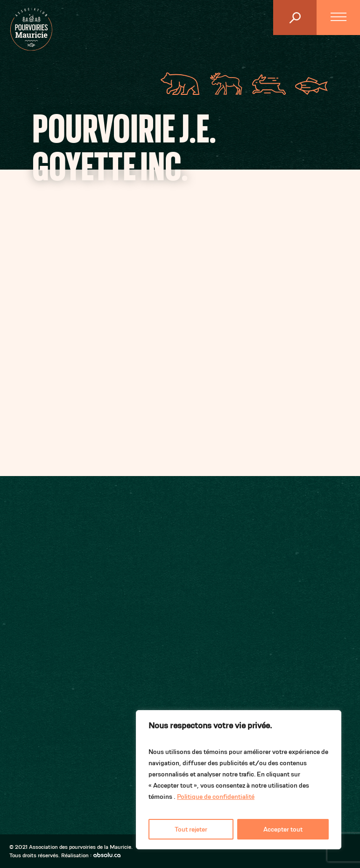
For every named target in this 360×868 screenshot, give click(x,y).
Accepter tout (283, 829)
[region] (239, 780)
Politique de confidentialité (216, 797)
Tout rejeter (191, 829)
